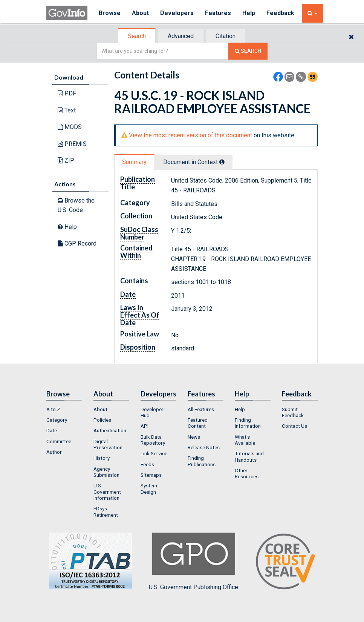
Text (67, 110)
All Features (201, 409)
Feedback (280, 13)
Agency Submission (106, 472)
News (194, 437)
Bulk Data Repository (153, 440)
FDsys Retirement (106, 511)
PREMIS (72, 144)
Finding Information (248, 423)
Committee (59, 441)
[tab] (137, 36)
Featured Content (198, 423)
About (140, 13)
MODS (70, 127)
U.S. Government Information (107, 492)
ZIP (66, 160)
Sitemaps (151, 475)
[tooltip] (222, 162)
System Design (149, 488)
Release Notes (204, 447)
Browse (110, 13)
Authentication (110, 430)
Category (57, 420)
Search (137, 36)
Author (54, 452)
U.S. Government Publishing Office (193, 562)
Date (52, 430)
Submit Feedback (293, 412)
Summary (134, 162)
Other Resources (247, 473)
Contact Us (294, 426)
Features (218, 13)
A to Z (53, 409)
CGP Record (77, 243)
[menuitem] (64, 409)
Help (249, 13)
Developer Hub (152, 412)
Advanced (181, 36)
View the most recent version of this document (190, 135)
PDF (67, 93)
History (102, 458)
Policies (102, 420)
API (145, 426)
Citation (226, 36)
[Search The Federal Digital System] (248, 51)
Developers (177, 13)
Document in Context (194, 162)
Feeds (147, 464)
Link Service (154, 453)
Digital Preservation (108, 444)
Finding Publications (202, 461)
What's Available (245, 440)
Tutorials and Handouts (249, 456)
